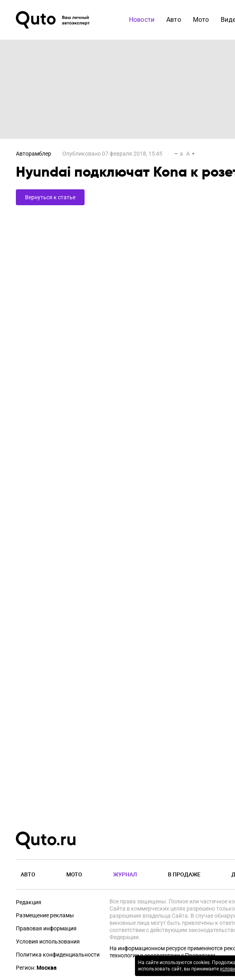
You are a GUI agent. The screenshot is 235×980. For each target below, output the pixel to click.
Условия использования (48, 941)
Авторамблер (34, 154)
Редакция (29, 902)
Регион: (36, 968)
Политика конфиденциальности (58, 955)
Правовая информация (46, 928)
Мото (74, 874)
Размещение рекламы (45, 915)
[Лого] (54, 20)
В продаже (184, 874)
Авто (28, 874)
